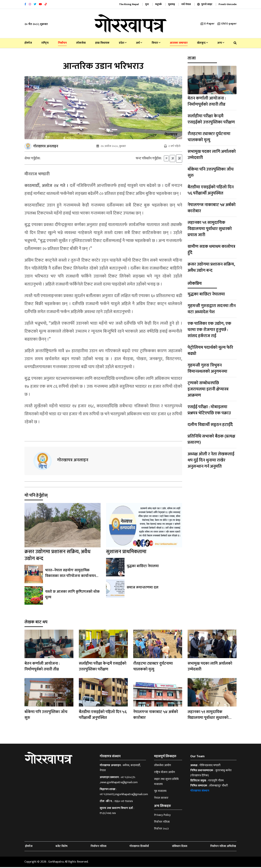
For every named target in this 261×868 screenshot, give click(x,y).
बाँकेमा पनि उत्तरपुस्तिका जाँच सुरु (211, 172)
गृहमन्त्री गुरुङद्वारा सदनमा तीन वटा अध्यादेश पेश (212, 309)
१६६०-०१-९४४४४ (124, 802)
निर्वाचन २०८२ (161, 830)
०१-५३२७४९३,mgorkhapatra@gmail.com (124, 795)
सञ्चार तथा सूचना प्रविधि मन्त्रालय (166, 783)
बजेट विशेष (61, 847)
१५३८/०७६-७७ (108, 814)
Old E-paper (227, 24)
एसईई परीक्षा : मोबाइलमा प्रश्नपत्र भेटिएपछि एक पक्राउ (209, 410)
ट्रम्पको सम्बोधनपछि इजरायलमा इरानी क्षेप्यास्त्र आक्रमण (208, 389)
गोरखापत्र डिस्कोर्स (139, 847)
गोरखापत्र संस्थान (200, 792)
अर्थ (139, 43)
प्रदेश (123, 43)
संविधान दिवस (180, 847)
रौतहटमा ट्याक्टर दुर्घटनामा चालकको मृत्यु (209, 137)
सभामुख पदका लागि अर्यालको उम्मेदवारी (212, 155)
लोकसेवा (81, 43)
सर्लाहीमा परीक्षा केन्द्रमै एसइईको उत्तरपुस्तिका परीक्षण (211, 119)
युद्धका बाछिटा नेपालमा (142, 567)
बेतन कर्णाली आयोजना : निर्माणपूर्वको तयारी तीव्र (207, 101)
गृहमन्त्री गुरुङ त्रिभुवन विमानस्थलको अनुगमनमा (207, 368)
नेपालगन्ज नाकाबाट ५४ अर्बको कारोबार (212, 208)
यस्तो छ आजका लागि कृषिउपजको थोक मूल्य (72, 595)
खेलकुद (202, 43)
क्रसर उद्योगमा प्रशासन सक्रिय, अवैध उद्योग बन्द (57, 556)
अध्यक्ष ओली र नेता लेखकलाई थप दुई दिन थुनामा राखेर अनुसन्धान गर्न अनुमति (211, 460)
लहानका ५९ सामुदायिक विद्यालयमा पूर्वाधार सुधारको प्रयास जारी (210, 229)
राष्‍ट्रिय (45, 43)
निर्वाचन (62, 43)
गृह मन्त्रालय (160, 792)
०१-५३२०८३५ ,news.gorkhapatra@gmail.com (119, 781)
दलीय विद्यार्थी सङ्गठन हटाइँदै (210, 425)
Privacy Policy (162, 816)
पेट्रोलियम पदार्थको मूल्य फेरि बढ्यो (210, 351)
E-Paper (207, 24)
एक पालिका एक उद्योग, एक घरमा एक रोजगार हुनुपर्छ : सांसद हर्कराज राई (209, 330)
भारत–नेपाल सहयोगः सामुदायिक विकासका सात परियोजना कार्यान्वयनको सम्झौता (72, 577)
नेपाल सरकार (161, 799)
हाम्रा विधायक (102, 43)
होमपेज (28, 43)
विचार (156, 43)
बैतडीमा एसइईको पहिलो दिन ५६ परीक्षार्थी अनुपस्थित (211, 190)
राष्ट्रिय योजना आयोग (164, 773)
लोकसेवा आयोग (162, 766)
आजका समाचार (179, 43)
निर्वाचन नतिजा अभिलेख (223, 847)
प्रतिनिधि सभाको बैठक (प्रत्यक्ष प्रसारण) (211, 439)
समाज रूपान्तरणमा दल (142, 589)
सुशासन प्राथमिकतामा (126, 553)
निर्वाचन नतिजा (162, 823)
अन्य (221, 43)
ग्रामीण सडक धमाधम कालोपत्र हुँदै (211, 250)
